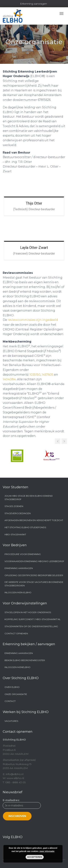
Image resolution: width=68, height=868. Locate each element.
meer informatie (47, 851)
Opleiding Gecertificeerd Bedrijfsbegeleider (34, 575)
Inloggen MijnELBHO (17, 667)
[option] (17, 456)
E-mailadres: (22, 809)
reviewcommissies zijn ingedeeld (33, 320)
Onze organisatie (16, 694)
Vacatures (11, 721)
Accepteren (35, 857)
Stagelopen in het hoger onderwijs (28, 612)
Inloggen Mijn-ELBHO (18, 592)
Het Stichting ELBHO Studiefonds (25, 527)
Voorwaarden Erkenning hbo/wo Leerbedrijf (34, 561)
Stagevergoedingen (18, 513)
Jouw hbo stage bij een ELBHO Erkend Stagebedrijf (29, 498)
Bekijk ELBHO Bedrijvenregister (25, 660)
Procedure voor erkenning (23, 554)
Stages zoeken (14, 506)
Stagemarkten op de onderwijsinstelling (31, 626)
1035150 (35, 375)
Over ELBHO (12, 687)
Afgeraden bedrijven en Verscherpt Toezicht (34, 520)
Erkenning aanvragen (34, 4)
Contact (10, 701)
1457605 (48, 375)
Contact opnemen (16, 633)
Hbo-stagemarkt (15, 534)
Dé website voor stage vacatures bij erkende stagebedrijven (34, 584)
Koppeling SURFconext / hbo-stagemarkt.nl (33, 619)
